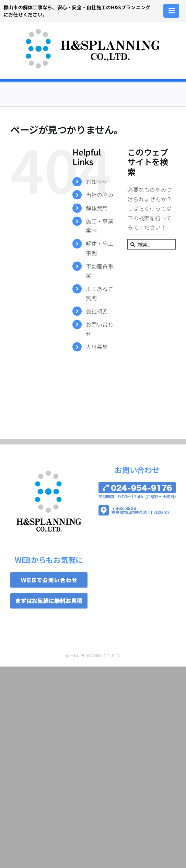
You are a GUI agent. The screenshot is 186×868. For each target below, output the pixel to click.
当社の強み (100, 195)
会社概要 (97, 311)
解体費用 (97, 208)
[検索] (132, 244)
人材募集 (97, 347)
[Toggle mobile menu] (172, 11)
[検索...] (152, 244)
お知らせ (97, 182)
